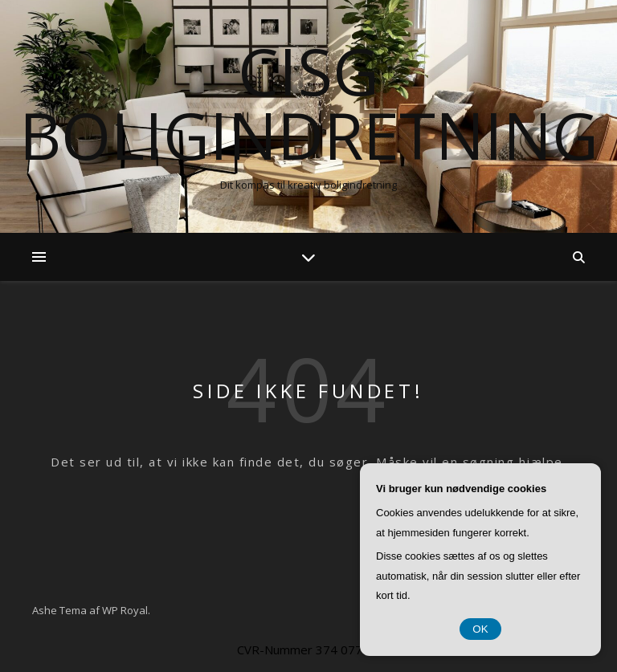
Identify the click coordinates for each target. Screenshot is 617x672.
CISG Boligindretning (309, 103)
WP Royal (125, 610)
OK (480, 629)
